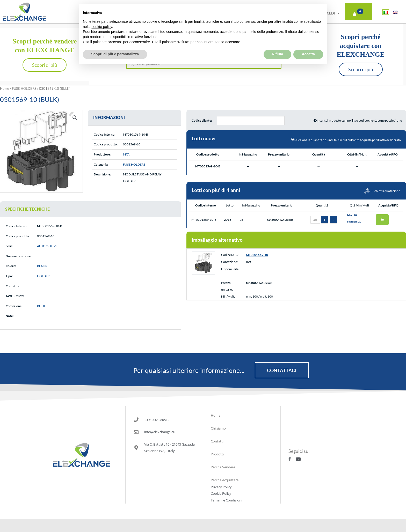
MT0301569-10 (257, 255)
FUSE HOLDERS (24, 88)
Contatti (217, 441)
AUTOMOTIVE (47, 246)
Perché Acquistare (225, 480)
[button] (75, 118)
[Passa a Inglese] (395, 12)
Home (5, 88)
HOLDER (43, 276)
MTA (126, 154)
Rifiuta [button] (278, 43)
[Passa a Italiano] (386, 12)
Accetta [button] (308, 43)
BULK (41, 306)
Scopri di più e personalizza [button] (115, 43)
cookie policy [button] (102, 15)
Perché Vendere (223, 467)
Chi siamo (218, 428)
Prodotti (217, 454)
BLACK (42, 266)
